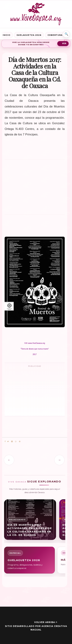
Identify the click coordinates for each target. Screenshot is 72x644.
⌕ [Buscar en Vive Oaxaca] (66, 34)
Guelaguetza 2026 (29, 35)
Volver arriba (46, 622)
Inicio (6, 35)
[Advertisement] (35, 186)
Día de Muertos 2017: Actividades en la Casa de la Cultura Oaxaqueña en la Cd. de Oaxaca (30, 530)
